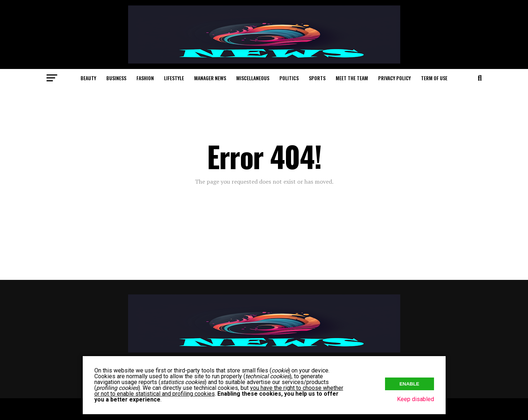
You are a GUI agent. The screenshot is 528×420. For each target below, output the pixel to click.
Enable (410, 384)
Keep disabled (416, 399)
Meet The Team (352, 78)
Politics (289, 78)
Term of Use (434, 78)
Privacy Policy (394, 78)
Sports (317, 78)
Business (116, 78)
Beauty (88, 78)
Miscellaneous (253, 78)
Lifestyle (174, 78)
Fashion (145, 78)
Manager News (210, 78)
